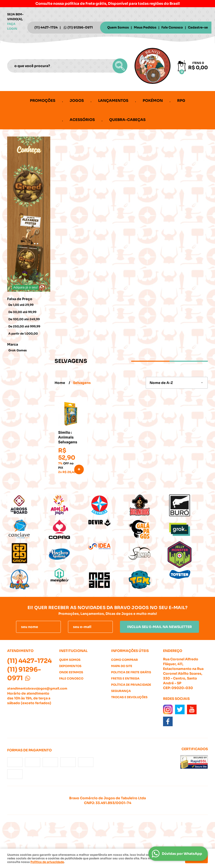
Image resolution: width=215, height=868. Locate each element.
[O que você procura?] (120, 66)
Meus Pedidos (145, 27)
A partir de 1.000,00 (23, 334)
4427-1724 (46, 27)
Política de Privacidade (131, 685)
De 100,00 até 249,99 (24, 319)
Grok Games (18, 350)
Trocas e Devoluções (129, 697)
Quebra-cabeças (127, 120)
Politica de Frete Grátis (131, 672)
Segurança (121, 691)
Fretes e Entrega (125, 678)
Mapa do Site (122, 666)
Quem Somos (118, 27)
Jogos (77, 100)
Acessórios (82, 120)
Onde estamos (71, 672)
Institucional (73, 651)
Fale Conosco (172, 27)
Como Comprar (124, 660)
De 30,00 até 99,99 (22, 312)
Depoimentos (70, 666)
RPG (181, 100)
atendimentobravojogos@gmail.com (37, 688)
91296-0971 (80, 27)
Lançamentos (113, 100)
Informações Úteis (130, 651)
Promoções (43, 100)
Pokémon (153, 100)
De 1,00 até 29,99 (21, 305)
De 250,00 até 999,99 (24, 326)
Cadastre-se (198, 27)
